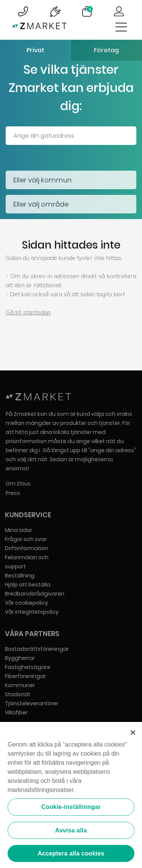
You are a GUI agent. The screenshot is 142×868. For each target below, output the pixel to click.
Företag (106, 50)
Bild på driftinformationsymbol (55, 11)
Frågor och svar (26, 539)
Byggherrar (20, 658)
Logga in (119, 11)
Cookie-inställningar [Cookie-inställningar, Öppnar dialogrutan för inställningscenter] (71, 808)
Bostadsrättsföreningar (37, 649)
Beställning (20, 576)
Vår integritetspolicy (32, 612)
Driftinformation (27, 548)
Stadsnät (18, 694)
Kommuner (20, 685)
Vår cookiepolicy (27, 603)
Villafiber (16, 712)
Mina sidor (19, 530)
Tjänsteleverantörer (32, 703)
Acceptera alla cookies (71, 854)
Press (13, 493)
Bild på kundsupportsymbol (23, 11)
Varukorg (90, 9)
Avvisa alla (71, 831)
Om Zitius (18, 484)
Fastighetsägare (28, 667)
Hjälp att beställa (28, 585)
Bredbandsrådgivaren (35, 594)
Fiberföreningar (25, 676)
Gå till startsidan (28, 312)
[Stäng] (133, 733)
